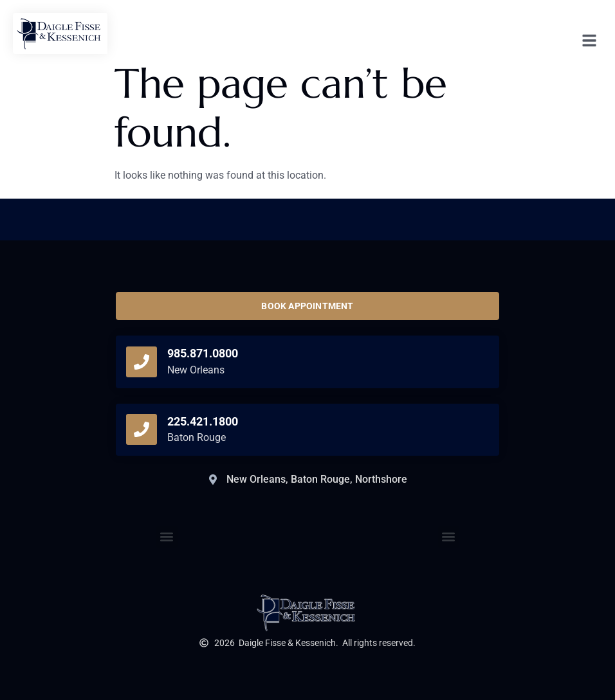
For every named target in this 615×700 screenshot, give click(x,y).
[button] (449, 537)
